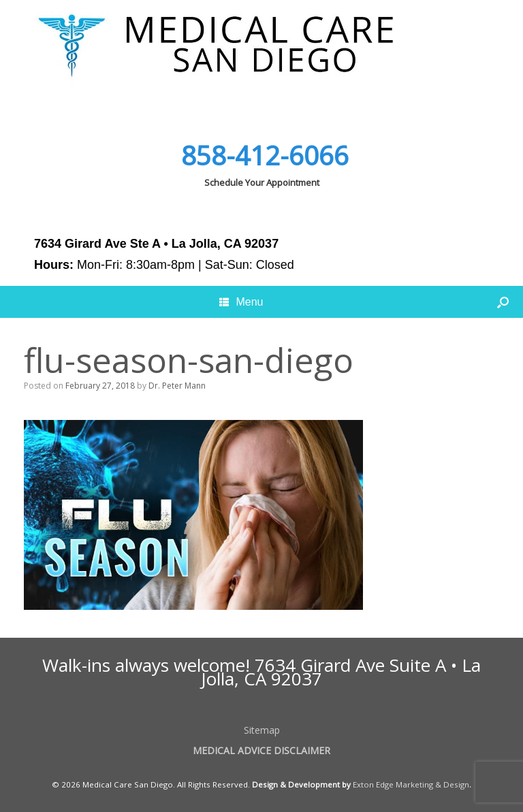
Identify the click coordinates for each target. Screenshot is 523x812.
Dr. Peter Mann (177, 386)
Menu (241, 302)
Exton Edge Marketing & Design (411, 784)
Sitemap (262, 730)
